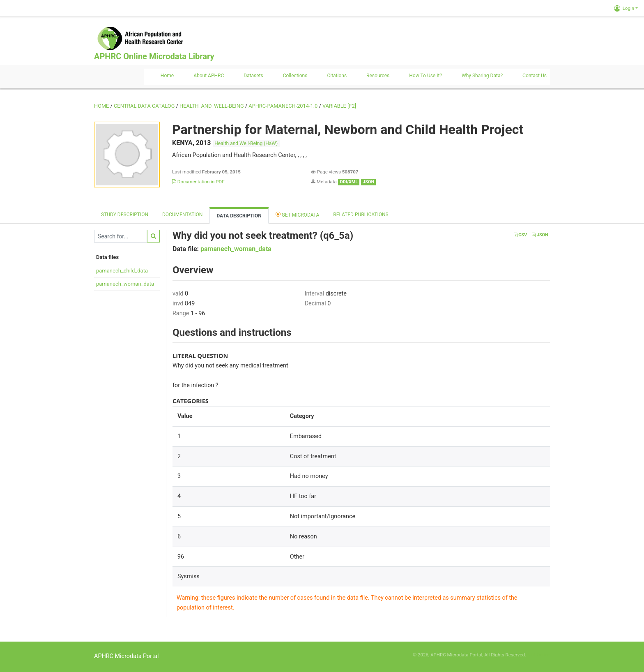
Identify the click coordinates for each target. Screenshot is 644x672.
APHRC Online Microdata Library (154, 56)
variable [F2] (339, 106)
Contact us (535, 76)
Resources (378, 76)
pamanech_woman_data (125, 284)
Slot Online (539, 655)
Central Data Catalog (144, 106)
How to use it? (425, 76)
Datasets (253, 76)
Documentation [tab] (182, 215)
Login (624, 8)
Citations (337, 76)
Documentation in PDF (198, 182)
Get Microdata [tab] (298, 214)
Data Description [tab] (239, 216)
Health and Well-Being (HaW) (246, 143)
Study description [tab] (125, 215)
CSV (520, 235)
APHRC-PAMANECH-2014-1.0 (283, 106)
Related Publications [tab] (361, 215)
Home (167, 76)
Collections (295, 76)
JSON (540, 235)
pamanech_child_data (122, 271)
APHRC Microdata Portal (126, 656)
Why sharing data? (482, 76)
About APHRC (209, 76)
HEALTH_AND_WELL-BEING (212, 106)
